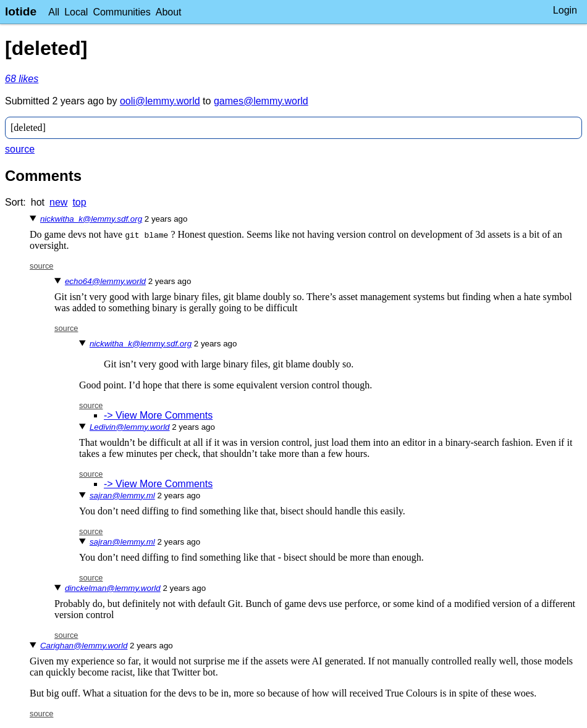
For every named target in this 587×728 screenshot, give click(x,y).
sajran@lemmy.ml (122, 496)
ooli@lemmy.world (160, 101)
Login (565, 10)
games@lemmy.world (261, 101)
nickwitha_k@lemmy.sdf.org (91, 219)
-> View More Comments (158, 415)
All (54, 12)
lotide (21, 11)
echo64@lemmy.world (105, 281)
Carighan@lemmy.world (84, 646)
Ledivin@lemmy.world (130, 427)
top (79, 202)
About (169, 12)
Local (76, 12)
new (58, 202)
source (20, 149)
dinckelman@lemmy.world (113, 588)
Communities (121, 12)
